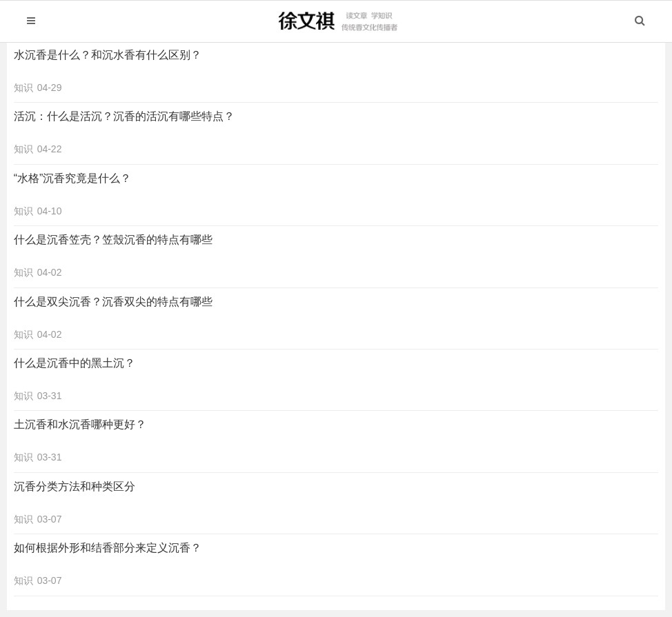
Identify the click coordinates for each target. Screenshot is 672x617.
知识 (23, 88)
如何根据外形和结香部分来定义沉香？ (108, 548)
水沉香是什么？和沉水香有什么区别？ (108, 55)
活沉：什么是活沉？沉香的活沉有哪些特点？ (124, 116)
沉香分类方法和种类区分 (75, 486)
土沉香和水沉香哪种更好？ (80, 424)
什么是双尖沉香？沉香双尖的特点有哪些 (113, 302)
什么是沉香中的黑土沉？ (75, 363)
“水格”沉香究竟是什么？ (73, 178)
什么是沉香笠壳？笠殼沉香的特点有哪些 (113, 240)
